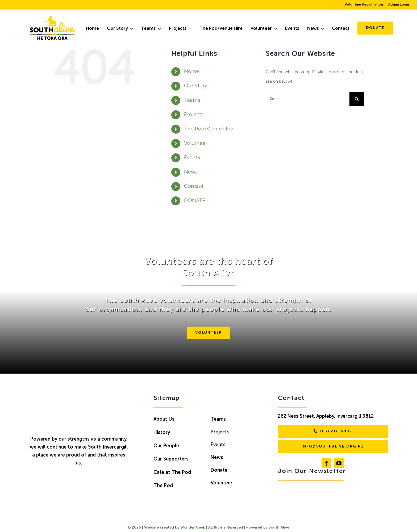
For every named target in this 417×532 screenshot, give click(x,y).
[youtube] (339, 463)
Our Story (196, 86)
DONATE (195, 201)
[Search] (357, 99)
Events (192, 158)
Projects (194, 115)
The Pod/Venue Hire (209, 129)
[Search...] (308, 99)
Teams (192, 100)
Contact (194, 187)
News (191, 172)
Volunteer (196, 143)
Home (192, 72)
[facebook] (326, 463)
